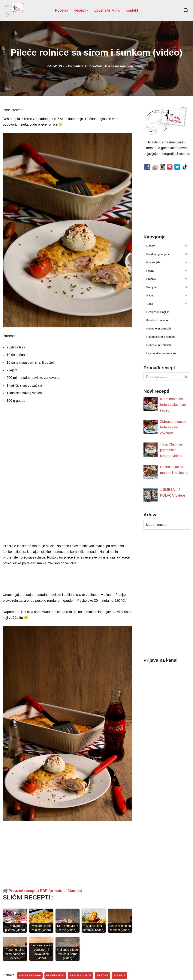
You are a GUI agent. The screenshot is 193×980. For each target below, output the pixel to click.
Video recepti (137, 66)
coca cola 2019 (30, 975)
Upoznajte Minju (107, 10)
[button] (88, 10)
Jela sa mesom (115, 66)
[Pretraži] (186, 10)
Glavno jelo (55, 975)
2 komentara (75, 66)
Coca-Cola (95, 66)
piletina (103, 975)
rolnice (120, 975)
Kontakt (132, 10)
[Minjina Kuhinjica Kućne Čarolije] (14, 10)
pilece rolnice (80, 975)
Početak (62, 10)
